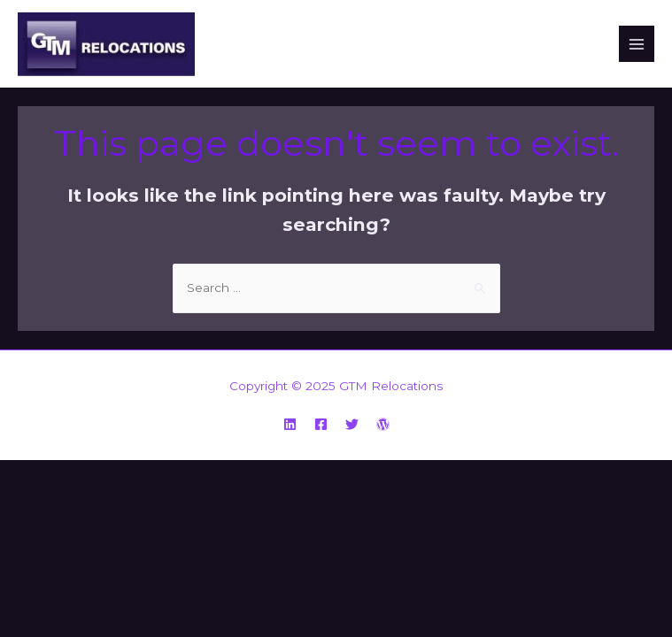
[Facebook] (321, 424)
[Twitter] (352, 424)
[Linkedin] (290, 424)
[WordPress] (383, 424)
